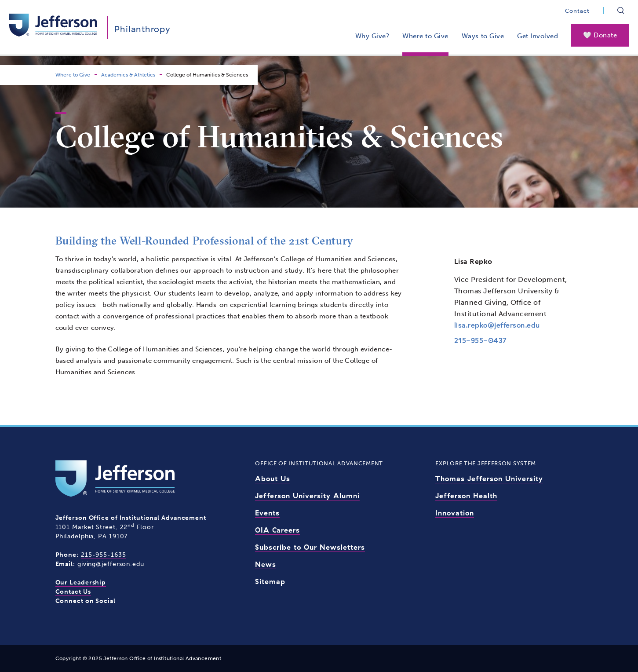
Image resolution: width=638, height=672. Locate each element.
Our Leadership (81, 583)
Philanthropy (142, 29)
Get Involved (538, 36)
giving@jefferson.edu (111, 564)
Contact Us (73, 592)
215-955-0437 (481, 340)
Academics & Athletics (128, 75)
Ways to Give (483, 36)
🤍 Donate (600, 35)
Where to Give (425, 36)
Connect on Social (86, 601)
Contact (577, 11)
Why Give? (372, 36)
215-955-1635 (104, 555)
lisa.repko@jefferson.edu (497, 325)
